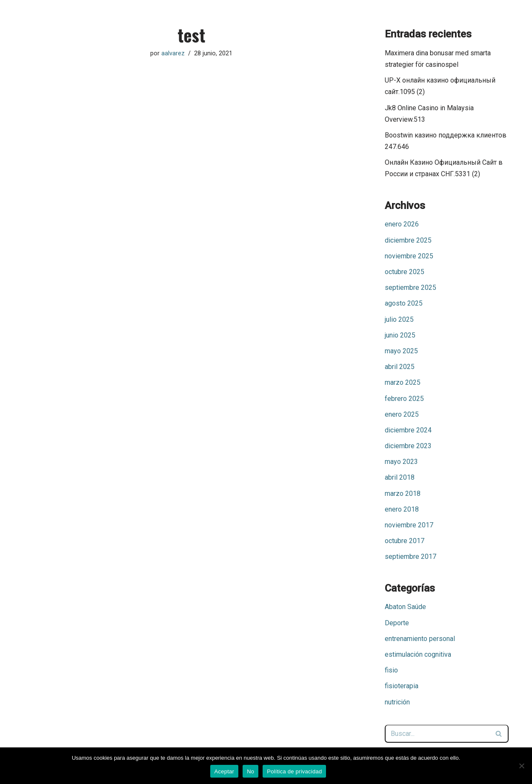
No (250, 771)
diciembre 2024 (408, 430)
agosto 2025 (404, 303)
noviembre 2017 (409, 525)
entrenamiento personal (420, 639)
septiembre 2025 (410, 288)
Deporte (397, 623)
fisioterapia (402, 686)
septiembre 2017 (410, 557)
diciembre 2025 (408, 240)
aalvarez (173, 53)
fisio (391, 670)
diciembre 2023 (408, 446)
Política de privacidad (294, 771)
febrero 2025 (404, 399)
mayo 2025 (401, 351)
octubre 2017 (405, 541)
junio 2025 (400, 335)
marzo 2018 (403, 494)
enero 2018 (402, 509)
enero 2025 (402, 414)
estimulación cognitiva (418, 654)
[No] (521, 766)
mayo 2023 (401, 462)
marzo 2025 (403, 382)
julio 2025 (399, 319)
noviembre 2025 (409, 256)
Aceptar (225, 771)
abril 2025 (400, 367)
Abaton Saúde (405, 607)
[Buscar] (437, 734)
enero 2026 (402, 224)
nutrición (397, 702)
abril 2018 (400, 477)
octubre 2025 (405, 272)
